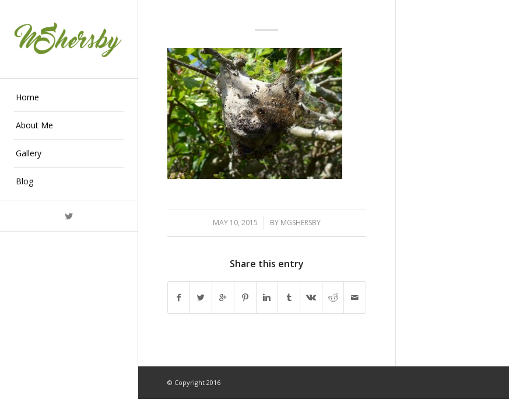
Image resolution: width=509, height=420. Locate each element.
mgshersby (301, 223)
